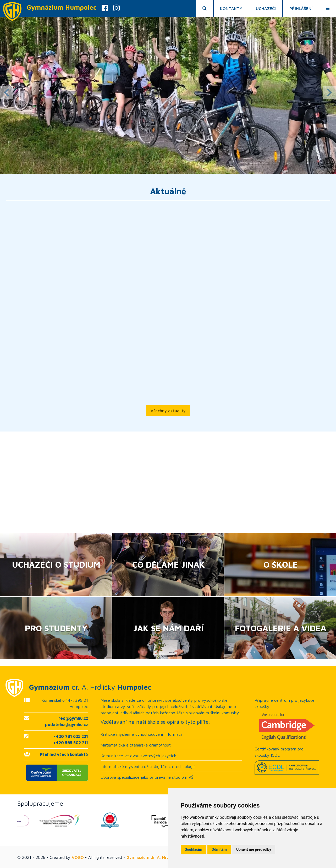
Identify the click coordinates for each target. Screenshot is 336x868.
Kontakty (231, 8)
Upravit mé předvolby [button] (254, 849)
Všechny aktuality (168, 411)
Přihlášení (301, 8)
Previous (7, 92)
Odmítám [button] (219, 849)
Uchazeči (266, 8)
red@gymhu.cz (73, 718)
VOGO (78, 857)
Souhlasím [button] (194, 849)
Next (329, 92)
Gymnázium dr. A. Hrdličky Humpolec (163, 857)
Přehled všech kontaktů (64, 754)
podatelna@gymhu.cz (67, 725)
